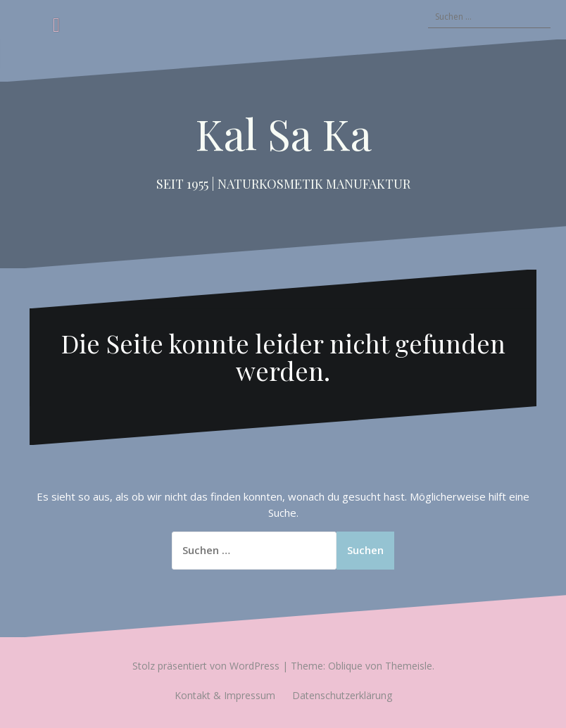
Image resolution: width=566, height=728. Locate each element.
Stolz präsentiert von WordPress (206, 666)
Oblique (345, 666)
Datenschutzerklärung (342, 695)
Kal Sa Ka (283, 133)
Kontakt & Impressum (225, 695)
